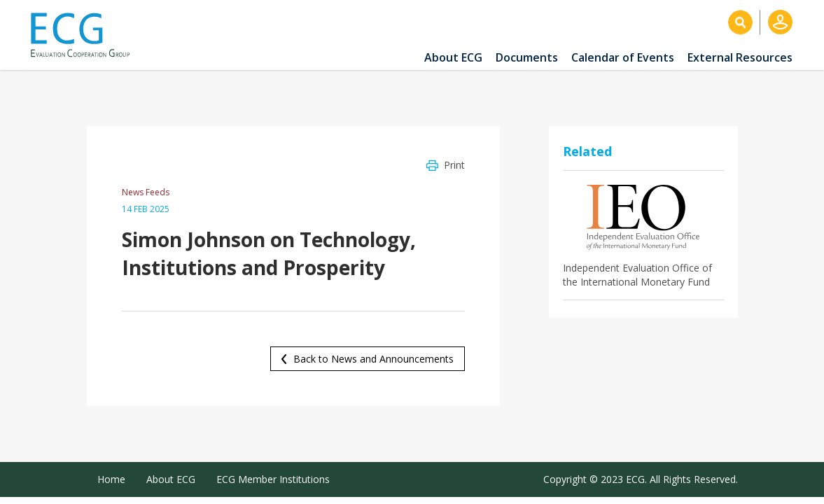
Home (111, 479)
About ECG (453, 57)
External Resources (740, 57)
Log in (780, 22)
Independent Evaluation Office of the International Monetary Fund (637, 275)
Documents (527, 57)
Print (454, 165)
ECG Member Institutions (273, 479)
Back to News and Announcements (373, 359)
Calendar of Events (623, 57)
